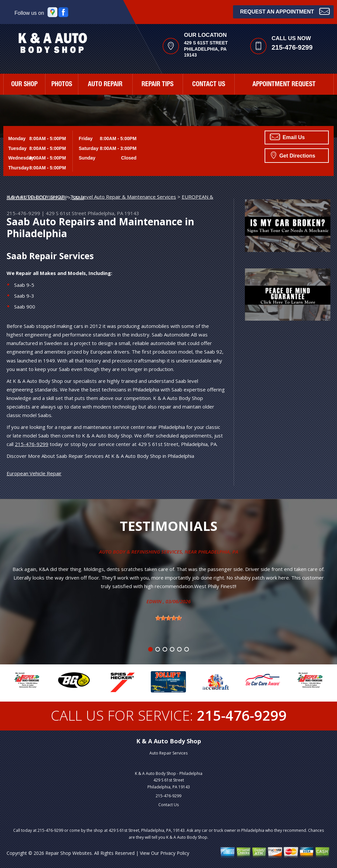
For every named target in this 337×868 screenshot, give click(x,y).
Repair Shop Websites (69, 853)
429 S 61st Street (66, 213)
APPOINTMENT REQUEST (284, 85)
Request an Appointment (285, 11)
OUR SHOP (24, 85)
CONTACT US (209, 85)
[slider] (168, 618)
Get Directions (293, 155)
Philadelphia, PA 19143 (113, 213)
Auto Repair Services (168, 753)
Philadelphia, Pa (218, 552)
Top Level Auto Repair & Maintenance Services (123, 197)
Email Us (287, 137)
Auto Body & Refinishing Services (141, 552)
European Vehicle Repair (34, 473)
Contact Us (168, 805)
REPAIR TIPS (157, 85)
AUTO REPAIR (105, 85)
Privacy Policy (175, 853)
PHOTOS (62, 85)
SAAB (78, 197)
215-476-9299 (292, 47)
